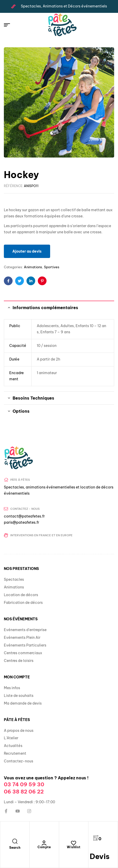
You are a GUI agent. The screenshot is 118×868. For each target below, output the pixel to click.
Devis (100, 856)
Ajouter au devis (27, 251)
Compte (44, 847)
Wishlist (74, 847)
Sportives (52, 267)
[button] (105, 58)
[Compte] (44, 843)
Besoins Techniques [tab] (33, 398)
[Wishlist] (74, 843)
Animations (33, 267)
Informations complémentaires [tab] (45, 308)
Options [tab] (21, 411)
